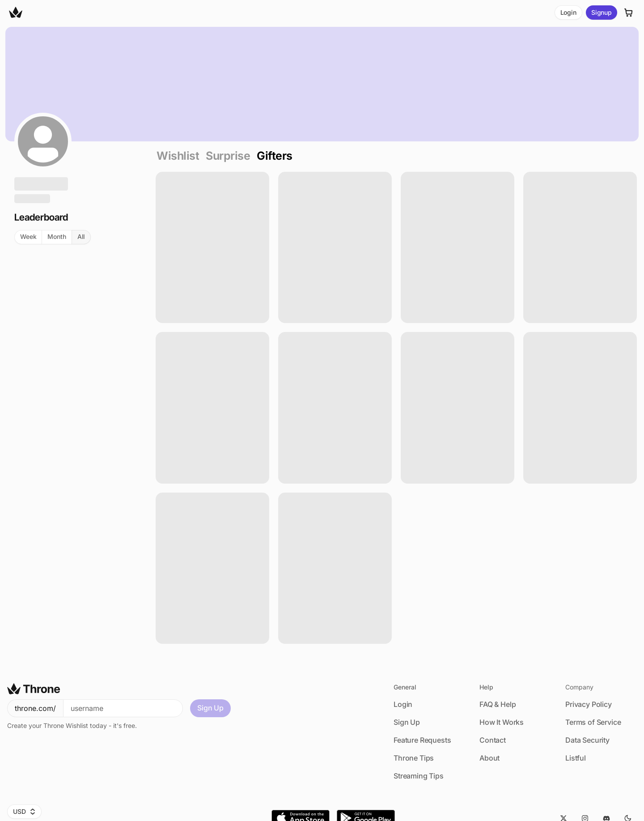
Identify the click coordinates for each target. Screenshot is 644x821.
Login (568, 12)
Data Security (587, 740)
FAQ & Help (498, 704)
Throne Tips (414, 758)
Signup (602, 12)
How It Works (502, 722)
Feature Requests (422, 740)
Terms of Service (593, 722)
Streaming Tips (419, 776)
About (489, 758)
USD (24, 811)
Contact (493, 740)
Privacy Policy (589, 704)
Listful (576, 758)
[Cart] (629, 13)
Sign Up (210, 708)
